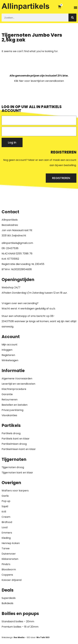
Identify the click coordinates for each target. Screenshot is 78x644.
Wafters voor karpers (15, 491)
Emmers (7, 533)
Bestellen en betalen (15, 405)
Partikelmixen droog (14, 444)
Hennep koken (11, 543)
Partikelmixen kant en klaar (19, 449)
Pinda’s (6, 564)
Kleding (6, 538)
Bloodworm (9, 569)
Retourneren (10, 400)
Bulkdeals (7, 603)
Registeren (8, 355)
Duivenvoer (9, 554)
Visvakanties (9, 415)
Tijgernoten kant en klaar (17, 473)
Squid (5, 506)
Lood (5, 527)
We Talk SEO (43, 637)
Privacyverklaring (12, 410)
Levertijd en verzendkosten (18, 384)
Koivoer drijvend (12, 580)
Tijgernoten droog (13, 467)
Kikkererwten (10, 559)
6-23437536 (11, 248)
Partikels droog (11, 433)
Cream (6, 517)
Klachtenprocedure (14, 389)
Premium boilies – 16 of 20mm (20, 627)
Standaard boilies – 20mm (18, 621)
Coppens (7, 575)
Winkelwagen (10, 360)
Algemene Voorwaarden (17, 379)
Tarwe (6, 548)
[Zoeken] (72, 18)
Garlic (5, 496)
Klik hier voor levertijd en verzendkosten (39, 81)
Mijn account (10, 345)
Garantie (7, 394)
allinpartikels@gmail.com (17, 243)
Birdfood (7, 522)
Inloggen (7, 350)
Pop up (6, 501)
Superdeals (9, 598)
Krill (4, 512)
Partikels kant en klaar (16, 439)
